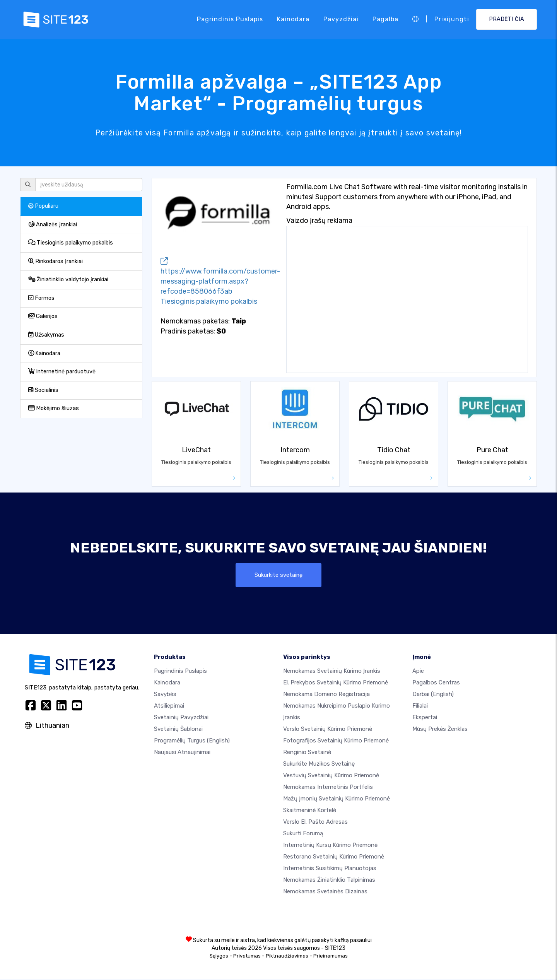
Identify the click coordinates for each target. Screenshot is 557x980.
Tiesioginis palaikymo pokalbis (71, 243)
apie (418, 672)
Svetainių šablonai (178, 730)
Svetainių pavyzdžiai (181, 718)
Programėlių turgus (192, 741)
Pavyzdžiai (341, 19)
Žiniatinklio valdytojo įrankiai (68, 280)
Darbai (433, 695)
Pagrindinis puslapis (230, 19)
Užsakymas (46, 335)
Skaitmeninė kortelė (310, 811)
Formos (41, 298)
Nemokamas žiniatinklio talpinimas (329, 881)
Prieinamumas (331, 957)
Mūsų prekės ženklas (440, 730)
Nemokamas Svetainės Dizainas (325, 892)
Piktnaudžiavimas (287, 957)
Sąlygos (219, 957)
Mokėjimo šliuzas (54, 408)
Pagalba (385, 19)
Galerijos (43, 316)
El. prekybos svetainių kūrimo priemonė (336, 683)
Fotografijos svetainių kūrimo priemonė (336, 741)
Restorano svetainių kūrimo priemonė (334, 857)
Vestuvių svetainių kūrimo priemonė (331, 776)
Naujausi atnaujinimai (182, 753)
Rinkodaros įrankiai (56, 261)
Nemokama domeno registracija (326, 695)
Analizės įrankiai (53, 225)
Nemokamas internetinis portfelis (328, 788)
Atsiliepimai (169, 706)
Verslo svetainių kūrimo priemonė (328, 730)
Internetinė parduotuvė (62, 372)
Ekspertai (425, 718)
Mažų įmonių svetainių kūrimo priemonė (337, 799)
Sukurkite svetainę (279, 575)
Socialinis (43, 390)
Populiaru (43, 206)
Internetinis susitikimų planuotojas (330, 869)
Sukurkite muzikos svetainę (319, 765)
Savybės (165, 695)
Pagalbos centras (436, 683)
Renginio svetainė (307, 753)
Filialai (420, 706)
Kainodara (293, 19)
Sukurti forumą (303, 834)
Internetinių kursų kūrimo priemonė (330, 846)
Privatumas (247, 957)
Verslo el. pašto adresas (315, 823)
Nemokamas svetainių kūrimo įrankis (332, 672)
